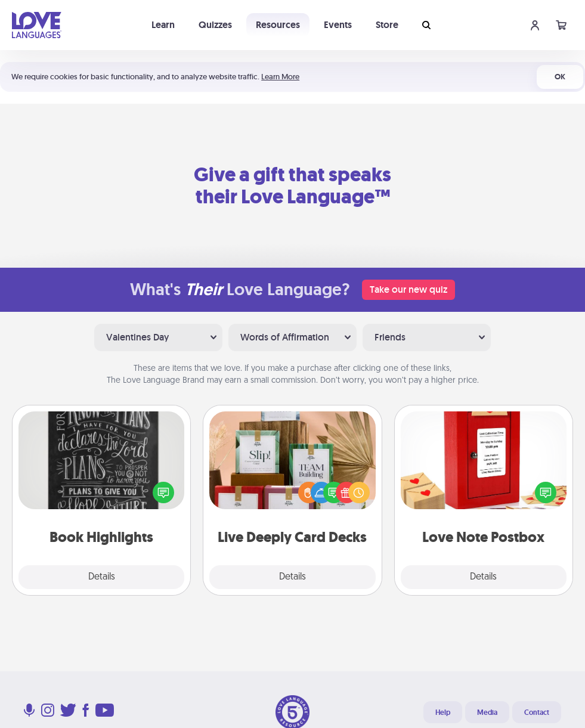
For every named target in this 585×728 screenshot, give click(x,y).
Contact (537, 712)
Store (387, 25)
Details (102, 577)
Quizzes (215, 25)
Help (443, 712)
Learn (163, 25)
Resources (278, 25)
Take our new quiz (408, 289)
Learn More (280, 77)
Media (487, 712)
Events (338, 25)
